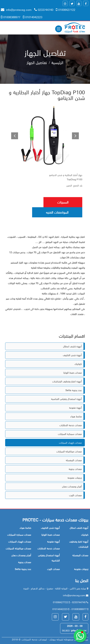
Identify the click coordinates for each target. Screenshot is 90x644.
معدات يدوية (75, 469)
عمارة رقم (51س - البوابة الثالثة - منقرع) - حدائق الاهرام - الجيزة (55, 588)
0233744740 (44, 10)
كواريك (78, 364)
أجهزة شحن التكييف (72, 355)
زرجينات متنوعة (75, 478)
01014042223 (33, 17)
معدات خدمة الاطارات (71, 425)
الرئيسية (57, 62)
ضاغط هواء (76, 416)
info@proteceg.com (16, 10)
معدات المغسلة (74, 460)
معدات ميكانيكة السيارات (69, 451)
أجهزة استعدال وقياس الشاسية (66, 399)
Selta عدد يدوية (74, 390)
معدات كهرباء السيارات (70, 443)
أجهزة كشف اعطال (72, 346)
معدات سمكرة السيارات (70, 434)
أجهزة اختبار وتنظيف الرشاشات (67, 381)
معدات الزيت (75, 495)
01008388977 (11, 17)
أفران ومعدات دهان (72, 486)
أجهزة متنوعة (75, 408)
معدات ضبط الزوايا (73, 373)
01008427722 (66, 10)
